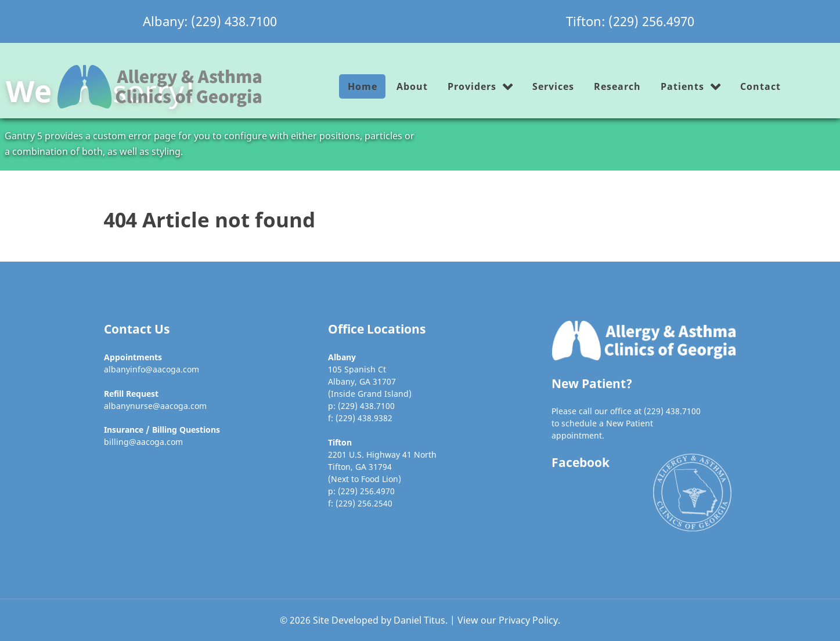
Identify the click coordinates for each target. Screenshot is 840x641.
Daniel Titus (419, 620)
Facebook (581, 462)
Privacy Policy (528, 620)
